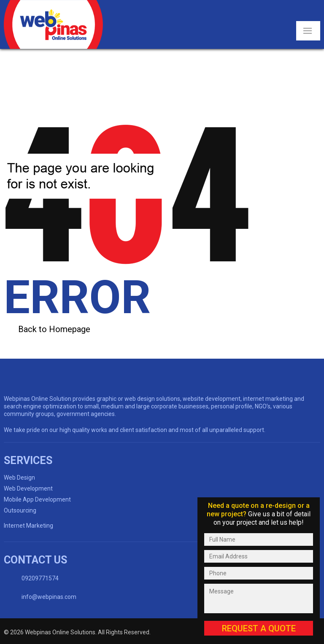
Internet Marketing (28, 526)
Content (259, 488)
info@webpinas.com (49, 597)
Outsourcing (20, 510)
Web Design (19, 478)
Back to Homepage (54, 329)
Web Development (28, 488)
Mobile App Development (37, 499)
